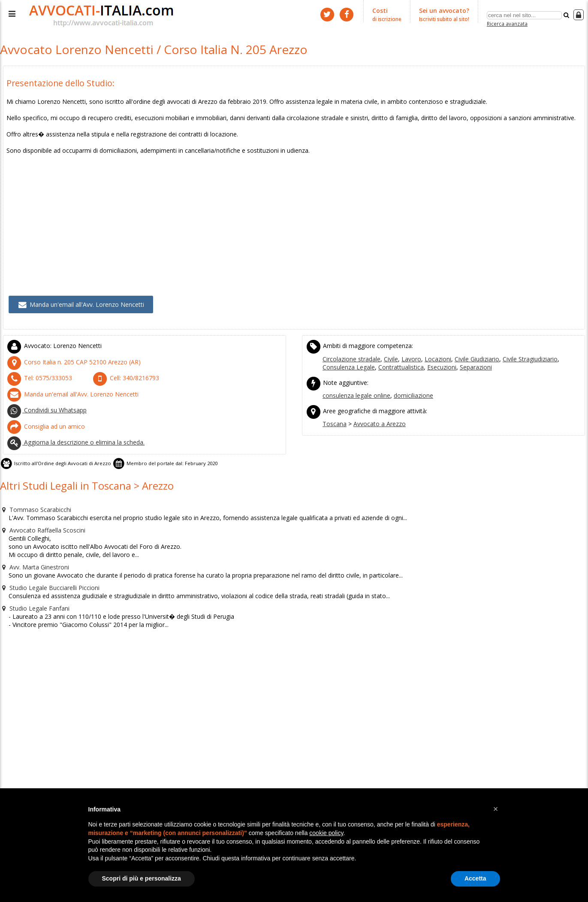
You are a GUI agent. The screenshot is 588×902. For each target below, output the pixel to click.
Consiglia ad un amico (43, 412)
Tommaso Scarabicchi (33, 490)
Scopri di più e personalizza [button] (142, 878)
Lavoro (406, 349)
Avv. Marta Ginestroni (32, 545)
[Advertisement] (264, 207)
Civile (387, 349)
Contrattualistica (363, 357)
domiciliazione (409, 384)
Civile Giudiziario (466, 349)
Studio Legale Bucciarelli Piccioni (46, 564)
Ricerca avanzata (507, 23)
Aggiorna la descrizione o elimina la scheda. (71, 427)
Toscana (334, 411)
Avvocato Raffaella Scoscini (40, 509)
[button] (496, 809)
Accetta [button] (475, 878)
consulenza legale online (355, 384)
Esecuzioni (401, 357)
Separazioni (434, 357)
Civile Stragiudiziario (517, 349)
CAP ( (67, 352)
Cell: (122, 367)
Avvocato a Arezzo (375, 411)
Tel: (36, 367)
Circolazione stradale (350, 349)
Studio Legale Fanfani (32, 584)
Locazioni (430, 349)
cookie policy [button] (326, 833)
